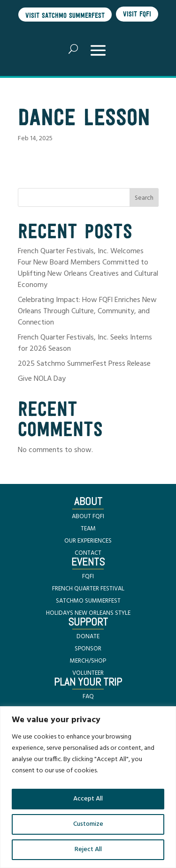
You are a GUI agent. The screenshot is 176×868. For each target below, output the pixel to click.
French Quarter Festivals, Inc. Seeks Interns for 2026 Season (85, 343)
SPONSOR (88, 649)
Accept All (88, 799)
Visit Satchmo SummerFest (65, 15)
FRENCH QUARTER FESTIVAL (88, 589)
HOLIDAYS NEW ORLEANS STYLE (88, 613)
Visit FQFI (137, 14)
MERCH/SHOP (88, 661)
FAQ (88, 697)
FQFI (88, 577)
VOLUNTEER (88, 673)
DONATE (88, 637)
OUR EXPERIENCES (88, 541)
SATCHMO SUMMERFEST (88, 601)
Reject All (88, 849)
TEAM (88, 529)
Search (144, 198)
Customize (88, 824)
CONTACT (88, 553)
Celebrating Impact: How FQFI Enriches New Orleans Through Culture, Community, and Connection (87, 311)
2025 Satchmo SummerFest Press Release (84, 364)
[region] (88, 787)
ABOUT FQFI (88, 517)
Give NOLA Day (42, 379)
